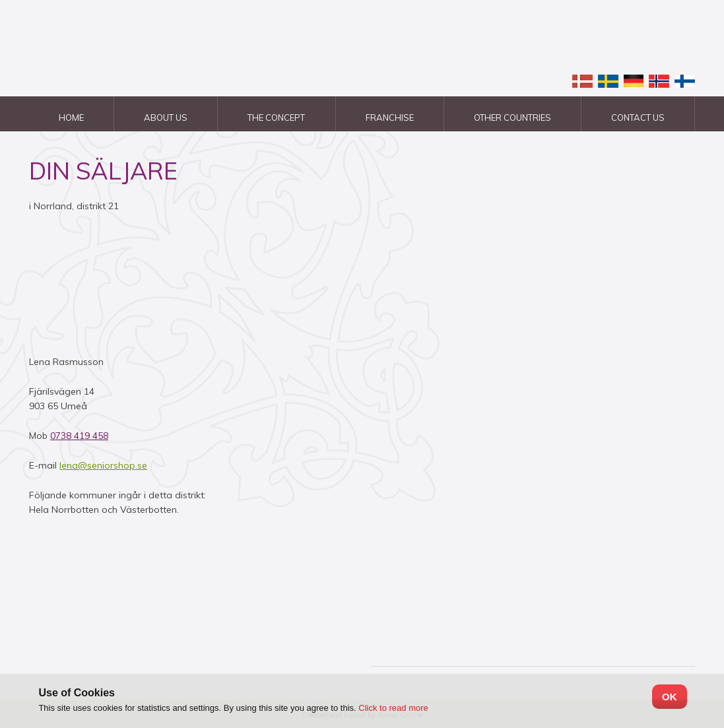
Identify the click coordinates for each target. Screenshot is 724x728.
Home (71, 117)
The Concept (276, 117)
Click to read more (393, 708)
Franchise (390, 117)
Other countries (512, 117)
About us (166, 117)
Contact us (638, 117)
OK (670, 697)
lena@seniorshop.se (103, 465)
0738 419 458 (79, 436)
